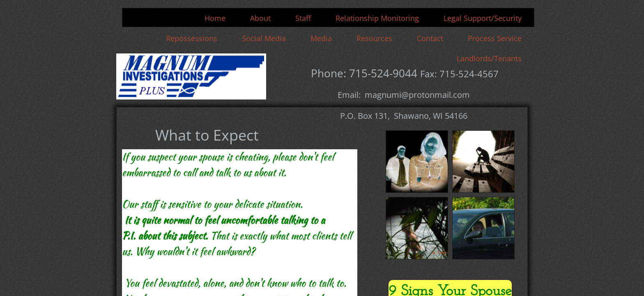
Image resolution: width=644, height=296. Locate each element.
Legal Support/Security (483, 18)
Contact (430, 38)
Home (215, 18)
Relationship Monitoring (377, 18)
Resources (374, 38)
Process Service (495, 38)
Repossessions (192, 38)
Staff (303, 18)
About (260, 18)
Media (321, 38)
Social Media (264, 38)
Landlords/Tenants (489, 58)
